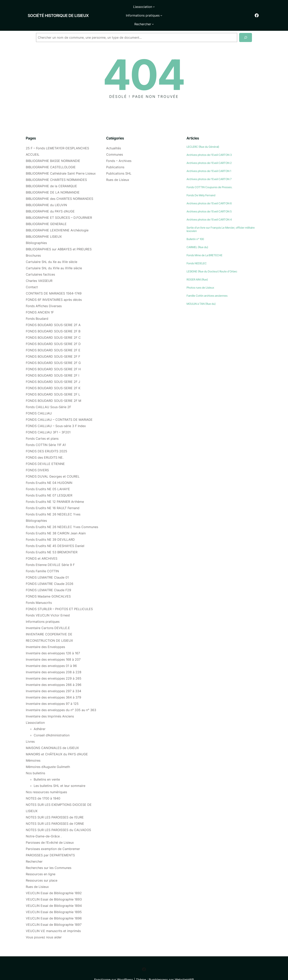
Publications (115, 156)
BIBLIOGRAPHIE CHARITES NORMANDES (56, 169)
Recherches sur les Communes (49, 857)
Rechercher (34, 850)
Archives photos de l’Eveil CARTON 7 (209, 168)
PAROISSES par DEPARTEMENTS (50, 844)
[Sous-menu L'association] (121, 10)
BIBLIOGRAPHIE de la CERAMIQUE (51, 175)
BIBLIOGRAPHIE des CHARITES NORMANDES (59, 188)
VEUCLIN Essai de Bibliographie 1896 (54, 907)
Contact (32, 276)
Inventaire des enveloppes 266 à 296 (54, 674)
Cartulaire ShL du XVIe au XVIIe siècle (54, 257)
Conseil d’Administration (52, 724)
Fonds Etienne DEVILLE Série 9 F (50, 554)
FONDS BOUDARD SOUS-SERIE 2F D (53, 333)
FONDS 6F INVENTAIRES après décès (54, 289)
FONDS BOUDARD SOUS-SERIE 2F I (52, 364)
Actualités (114, 137)
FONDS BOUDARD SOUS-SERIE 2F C (53, 326)
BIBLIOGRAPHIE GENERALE (46, 213)
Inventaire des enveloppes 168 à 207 (53, 648)
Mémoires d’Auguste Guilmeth (48, 756)
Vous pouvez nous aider (44, 926)
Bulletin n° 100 (195, 228)
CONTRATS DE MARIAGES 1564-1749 (54, 282)
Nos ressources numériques (46, 781)
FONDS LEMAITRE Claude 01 (47, 566)
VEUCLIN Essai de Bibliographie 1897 (54, 914)
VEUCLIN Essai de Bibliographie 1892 (54, 882)
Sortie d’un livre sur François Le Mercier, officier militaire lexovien (221, 218)
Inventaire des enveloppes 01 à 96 (51, 655)
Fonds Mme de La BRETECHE (204, 244)
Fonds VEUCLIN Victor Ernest (48, 604)
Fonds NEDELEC (197, 252)
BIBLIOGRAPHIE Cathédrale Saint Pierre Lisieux (61, 162)
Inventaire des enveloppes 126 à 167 (53, 642)
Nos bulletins (35, 762)
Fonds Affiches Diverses (44, 295)
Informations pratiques (43, 611)
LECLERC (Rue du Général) (203, 136)
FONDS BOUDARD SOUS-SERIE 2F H (53, 358)
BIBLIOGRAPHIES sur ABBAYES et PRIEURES (59, 238)
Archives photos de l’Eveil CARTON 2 (209, 152)
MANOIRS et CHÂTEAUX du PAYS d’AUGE (57, 743)
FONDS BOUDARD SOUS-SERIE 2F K (53, 377)
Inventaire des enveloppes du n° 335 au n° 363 (61, 699)
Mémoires (33, 749)
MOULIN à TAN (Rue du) (201, 293)
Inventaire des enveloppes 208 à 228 (54, 661)
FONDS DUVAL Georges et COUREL (53, 465)
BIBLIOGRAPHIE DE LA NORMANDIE (53, 181)
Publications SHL (119, 162)
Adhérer (40, 718)
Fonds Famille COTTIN (42, 560)
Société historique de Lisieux (49, 10)
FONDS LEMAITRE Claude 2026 (50, 573)
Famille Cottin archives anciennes (207, 285)
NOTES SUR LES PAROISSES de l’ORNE (55, 813)
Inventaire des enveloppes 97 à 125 (52, 693)
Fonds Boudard (37, 308)
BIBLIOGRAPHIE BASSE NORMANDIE (53, 150)
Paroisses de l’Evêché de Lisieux (50, 831)
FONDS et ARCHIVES (42, 547)
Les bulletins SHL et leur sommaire (59, 775)
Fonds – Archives (119, 150)
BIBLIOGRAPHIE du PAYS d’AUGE (50, 200)
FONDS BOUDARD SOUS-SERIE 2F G (53, 352)
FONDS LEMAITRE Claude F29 (48, 579)
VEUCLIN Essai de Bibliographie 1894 (54, 895)
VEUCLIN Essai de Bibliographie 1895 (54, 901)
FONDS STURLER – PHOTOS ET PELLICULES (59, 598)
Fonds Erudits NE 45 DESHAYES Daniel (55, 535)
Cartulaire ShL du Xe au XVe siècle (52, 251)
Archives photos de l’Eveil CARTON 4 (209, 208)
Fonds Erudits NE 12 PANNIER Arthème (55, 491)
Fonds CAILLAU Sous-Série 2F (48, 396)
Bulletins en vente (47, 768)
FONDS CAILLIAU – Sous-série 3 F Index (56, 415)
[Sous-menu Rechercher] (187, 10)
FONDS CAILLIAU (39, 402)
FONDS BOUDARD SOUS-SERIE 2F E (53, 339)
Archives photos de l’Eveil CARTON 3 (209, 144)
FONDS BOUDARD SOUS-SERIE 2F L (53, 383)
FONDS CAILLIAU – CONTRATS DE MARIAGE (59, 409)
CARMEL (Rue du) (197, 236)
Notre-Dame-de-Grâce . (44, 825)
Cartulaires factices (40, 263)
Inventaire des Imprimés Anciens (50, 705)
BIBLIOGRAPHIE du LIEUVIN (46, 194)
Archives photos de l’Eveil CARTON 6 (209, 192)
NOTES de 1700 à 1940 (43, 787)
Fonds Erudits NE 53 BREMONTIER (52, 541)
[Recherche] (246, 27)
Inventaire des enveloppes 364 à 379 (53, 686)
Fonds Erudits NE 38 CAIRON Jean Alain (56, 522)
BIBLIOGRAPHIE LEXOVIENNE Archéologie (57, 219)
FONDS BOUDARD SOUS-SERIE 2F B (53, 320)
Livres (30, 730)
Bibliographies (36, 232)
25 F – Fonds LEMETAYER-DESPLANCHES (57, 137)
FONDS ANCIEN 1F (40, 301)
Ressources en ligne (41, 863)
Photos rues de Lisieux (200, 276)
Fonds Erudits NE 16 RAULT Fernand (53, 497)
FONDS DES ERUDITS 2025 (46, 440)
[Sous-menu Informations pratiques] (162, 10)
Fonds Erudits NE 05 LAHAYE (48, 478)
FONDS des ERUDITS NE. (45, 446)
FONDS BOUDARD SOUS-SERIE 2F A (53, 314)
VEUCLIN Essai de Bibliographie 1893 (54, 888)
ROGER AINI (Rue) (197, 268)
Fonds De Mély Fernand (201, 184)
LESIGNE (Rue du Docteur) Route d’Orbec (212, 260)
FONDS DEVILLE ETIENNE (45, 453)
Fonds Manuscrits (39, 592)
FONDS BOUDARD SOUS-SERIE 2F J (53, 371)
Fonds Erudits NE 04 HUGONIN (49, 472)
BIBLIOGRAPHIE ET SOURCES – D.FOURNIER (59, 207)
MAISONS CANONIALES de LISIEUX (52, 737)
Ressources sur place (42, 869)
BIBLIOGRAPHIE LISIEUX (44, 225)
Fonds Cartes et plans (42, 427)
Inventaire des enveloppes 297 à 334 (53, 680)
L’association (35, 712)
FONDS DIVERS (37, 459)
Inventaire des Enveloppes (45, 636)
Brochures (33, 244)
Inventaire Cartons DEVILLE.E (48, 617)
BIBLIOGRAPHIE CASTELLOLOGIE (51, 156)
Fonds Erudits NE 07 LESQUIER (49, 484)
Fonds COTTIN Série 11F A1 (46, 434)
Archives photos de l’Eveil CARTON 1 (209, 160)
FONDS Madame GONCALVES (48, 585)
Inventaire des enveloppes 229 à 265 (54, 667)
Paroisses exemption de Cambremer (53, 838)
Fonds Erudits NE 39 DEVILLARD (50, 528)
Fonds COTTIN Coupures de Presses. (209, 176)
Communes (115, 143)
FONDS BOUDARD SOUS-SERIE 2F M (53, 390)
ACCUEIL (33, 143)
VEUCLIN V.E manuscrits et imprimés (53, 920)
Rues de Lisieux (37, 876)
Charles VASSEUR (39, 270)
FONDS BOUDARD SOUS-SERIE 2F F (53, 345)
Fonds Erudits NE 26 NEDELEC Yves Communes (62, 516)
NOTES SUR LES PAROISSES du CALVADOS (58, 819)
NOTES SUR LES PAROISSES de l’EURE (55, 806)
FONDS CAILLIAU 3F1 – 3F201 (48, 421)
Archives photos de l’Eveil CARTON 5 (209, 200)
